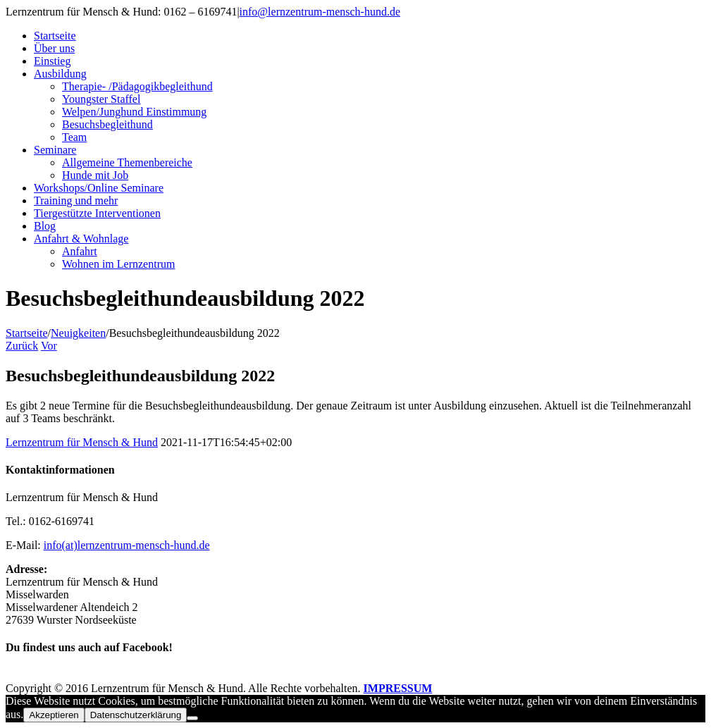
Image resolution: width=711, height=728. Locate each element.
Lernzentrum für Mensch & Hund (82, 442)
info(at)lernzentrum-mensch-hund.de (127, 545)
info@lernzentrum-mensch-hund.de (320, 12)
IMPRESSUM (398, 688)
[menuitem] (370, 36)
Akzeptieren (54, 715)
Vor (49, 346)
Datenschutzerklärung (136, 715)
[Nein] (192, 718)
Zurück (22, 346)
